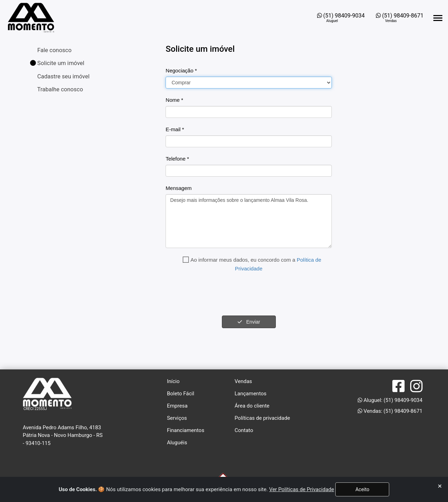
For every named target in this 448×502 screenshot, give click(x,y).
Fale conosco (54, 50)
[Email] (248, 141)
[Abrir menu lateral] (438, 18)
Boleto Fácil (181, 394)
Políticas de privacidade (262, 418)
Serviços (177, 418)
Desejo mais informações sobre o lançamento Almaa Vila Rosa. (248, 221)
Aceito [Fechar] (362, 489)
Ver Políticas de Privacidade (302, 489)
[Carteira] (248, 83)
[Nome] (248, 112)
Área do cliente (252, 406)
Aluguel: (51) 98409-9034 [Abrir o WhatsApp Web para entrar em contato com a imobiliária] (390, 400)
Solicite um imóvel (57, 63)
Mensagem (178, 188)
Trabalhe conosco (60, 89)
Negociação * (181, 70)
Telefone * (177, 159)
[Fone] (248, 171)
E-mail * (175, 129)
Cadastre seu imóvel (63, 76)
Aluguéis (177, 443)
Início (173, 381)
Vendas (243, 381)
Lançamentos (250, 394)
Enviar (249, 322)
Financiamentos (186, 430)
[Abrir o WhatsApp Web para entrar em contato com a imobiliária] (341, 18)
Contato (244, 430)
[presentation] (219, 294)
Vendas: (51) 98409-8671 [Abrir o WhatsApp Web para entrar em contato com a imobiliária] (390, 411)
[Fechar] (440, 486)
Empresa (177, 406)
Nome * (174, 100)
